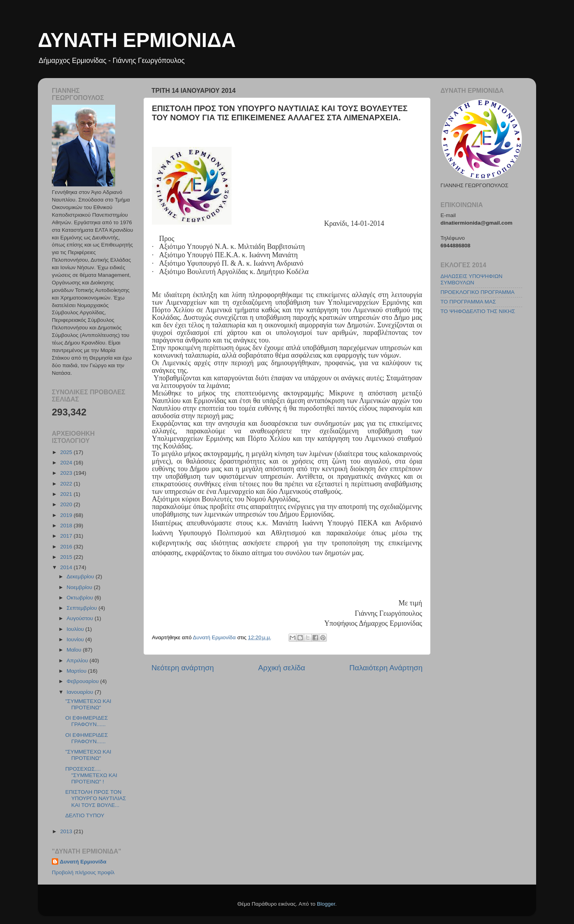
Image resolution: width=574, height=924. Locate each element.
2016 (67, 547)
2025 (67, 452)
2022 (67, 484)
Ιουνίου (76, 639)
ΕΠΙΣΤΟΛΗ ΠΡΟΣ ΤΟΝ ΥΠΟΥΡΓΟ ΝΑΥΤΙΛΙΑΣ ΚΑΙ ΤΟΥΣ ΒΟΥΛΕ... (96, 798)
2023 (67, 473)
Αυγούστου (81, 618)
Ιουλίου (76, 629)
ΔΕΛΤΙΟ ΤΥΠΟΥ (85, 815)
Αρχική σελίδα (282, 668)
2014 (67, 567)
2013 (67, 831)
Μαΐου (75, 650)
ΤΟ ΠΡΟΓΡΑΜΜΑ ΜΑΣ (468, 302)
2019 (67, 515)
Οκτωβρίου (81, 598)
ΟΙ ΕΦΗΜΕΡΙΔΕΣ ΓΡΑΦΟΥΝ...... (87, 721)
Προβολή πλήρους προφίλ (83, 872)
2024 (67, 463)
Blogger (326, 904)
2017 (67, 536)
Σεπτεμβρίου (83, 608)
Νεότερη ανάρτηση (183, 668)
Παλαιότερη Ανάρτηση (386, 668)
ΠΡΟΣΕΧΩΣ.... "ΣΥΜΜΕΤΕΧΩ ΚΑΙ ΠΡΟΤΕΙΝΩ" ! (91, 775)
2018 (67, 526)
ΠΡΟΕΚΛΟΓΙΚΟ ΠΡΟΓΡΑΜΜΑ (478, 292)
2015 (67, 557)
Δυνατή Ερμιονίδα (83, 862)
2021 (67, 494)
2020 (67, 504)
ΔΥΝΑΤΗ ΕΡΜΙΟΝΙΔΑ (137, 40)
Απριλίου (78, 661)
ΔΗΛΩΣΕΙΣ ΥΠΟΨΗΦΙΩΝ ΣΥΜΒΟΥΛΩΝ (471, 279)
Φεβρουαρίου (83, 681)
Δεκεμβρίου (81, 577)
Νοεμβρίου (80, 587)
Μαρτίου (77, 671)
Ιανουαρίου (81, 692)
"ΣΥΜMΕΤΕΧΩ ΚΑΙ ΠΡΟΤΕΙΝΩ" (88, 704)
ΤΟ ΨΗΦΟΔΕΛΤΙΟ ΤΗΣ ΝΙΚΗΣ (478, 311)
